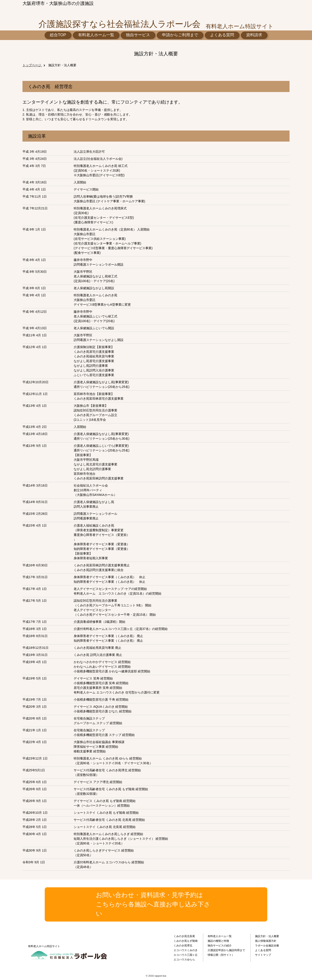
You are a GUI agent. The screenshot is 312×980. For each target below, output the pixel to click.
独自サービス (138, 35)
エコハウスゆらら (184, 960)
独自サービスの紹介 (220, 946)
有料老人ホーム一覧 (96, 35)
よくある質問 (222, 35)
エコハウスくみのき (186, 950)
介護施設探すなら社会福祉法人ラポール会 (120, 24)
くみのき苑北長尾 (184, 936)
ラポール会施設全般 (267, 946)
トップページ (32, 65)
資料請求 (254, 35)
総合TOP (58, 35)
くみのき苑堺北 (183, 946)
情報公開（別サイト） (221, 955)
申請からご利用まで (180, 35)
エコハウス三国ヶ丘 (186, 955)
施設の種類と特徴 (218, 941)
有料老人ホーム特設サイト (44, 946)
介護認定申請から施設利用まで (226, 950)
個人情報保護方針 (266, 941)
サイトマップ (263, 955)
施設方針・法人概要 (62, 65)
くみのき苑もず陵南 (186, 941)
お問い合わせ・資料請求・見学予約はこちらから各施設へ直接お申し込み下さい (153, 904)
